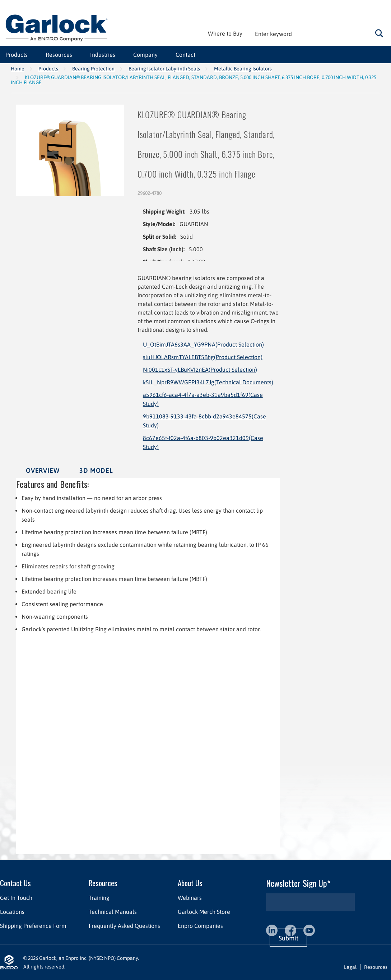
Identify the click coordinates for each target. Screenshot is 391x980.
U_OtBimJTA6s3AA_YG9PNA (203, 344)
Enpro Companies (200, 926)
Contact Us (15, 883)
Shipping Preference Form (33, 926)
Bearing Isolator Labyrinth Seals (164, 69)
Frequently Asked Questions (124, 926)
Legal (350, 967)
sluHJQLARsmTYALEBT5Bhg (203, 357)
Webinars (190, 898)
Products (17, 55)
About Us (190, 883)
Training (99, 898)
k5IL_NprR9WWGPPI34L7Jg (208, 382)
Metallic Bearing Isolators (243, 69)
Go (379, 33)
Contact (185, 55)
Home (18, 69)
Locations (12, 912)
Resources (59, 55)
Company (145, 55)
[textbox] (320, 34)
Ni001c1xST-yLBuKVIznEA (200, 370)
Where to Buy (225, 33)
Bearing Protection (93, 69)
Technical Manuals (113, 912)
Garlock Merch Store (204, 912)
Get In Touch (16, 898)
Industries (103, 55)
